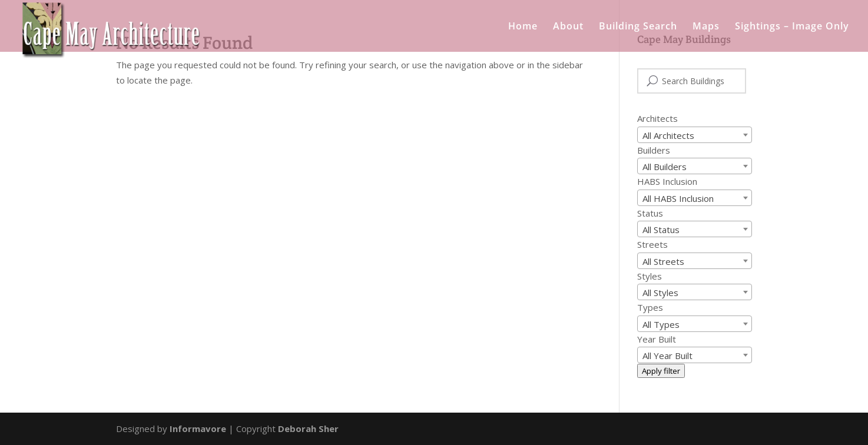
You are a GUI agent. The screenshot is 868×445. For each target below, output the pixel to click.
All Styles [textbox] (660, 293)
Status (650, 213)
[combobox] (695, 135)
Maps (706, 27)
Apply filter (661, 371)
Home (523, 27)
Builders (654, 150)
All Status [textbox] (661, 230)
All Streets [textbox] (663, 261)
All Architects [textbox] (668, 135)
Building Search (638, 27)
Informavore (198, 429)
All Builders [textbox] (665, 167)
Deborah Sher (308, 429)
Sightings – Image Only (792, 27)
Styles (650, 276)
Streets (652, 244)
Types (650, 307)
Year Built (657, 339)
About (568, 27)
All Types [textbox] (661, 324)
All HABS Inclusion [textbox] (678, 198)
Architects (657, 118)
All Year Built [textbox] (667, 356)
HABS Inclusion (667, 181)
